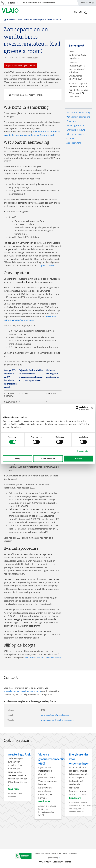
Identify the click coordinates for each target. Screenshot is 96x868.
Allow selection (48, 459)
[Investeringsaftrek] (17, 795)
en (80, 12)
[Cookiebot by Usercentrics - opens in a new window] (78, 408)
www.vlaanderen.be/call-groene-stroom (22, 710)
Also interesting (74, 145)
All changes (32, 58)
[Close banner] (92, 408)
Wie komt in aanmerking (78, 113)
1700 (43, 730)
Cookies (68, 862)
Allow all (78, 459)
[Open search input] (85, 12)
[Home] (5, 20)
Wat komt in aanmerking (78, 118)
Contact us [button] (86, 2)
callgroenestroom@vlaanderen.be (55, 735)
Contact (70, 140)
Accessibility (58, 862)
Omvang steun (73, 122)
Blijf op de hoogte (75, 136)
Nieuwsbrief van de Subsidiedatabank (43, 677)
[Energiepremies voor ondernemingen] (79, 804)
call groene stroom (46, 272)
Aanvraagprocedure (76, 127)
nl (75, 12)
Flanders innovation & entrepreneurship (37, 3)
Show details (83, 451)
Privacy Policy (45, 862)
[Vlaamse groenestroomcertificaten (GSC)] (48, 804)
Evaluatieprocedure (76, 131)
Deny (18, 459)
